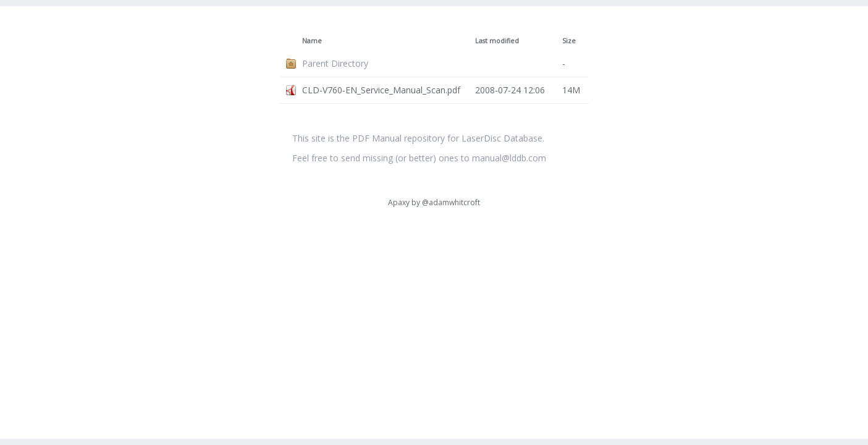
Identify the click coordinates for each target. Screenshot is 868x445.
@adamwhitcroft (451, 202)
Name (312, 41)
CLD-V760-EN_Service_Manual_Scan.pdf (381, 90)
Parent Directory (335, 63)
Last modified (497, 41)
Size (569, 41)
